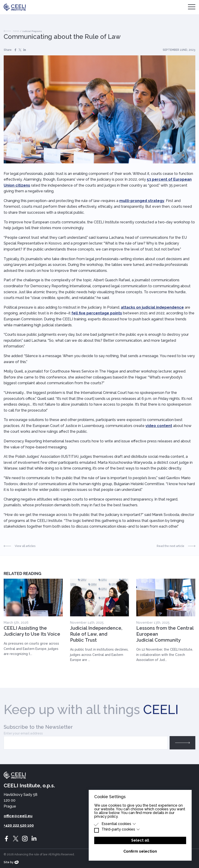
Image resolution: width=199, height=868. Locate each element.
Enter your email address (23, 733)
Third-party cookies (121, 829)
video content (159, 426)
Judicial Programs (32, 31)
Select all (140, 840)
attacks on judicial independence (152, 307)
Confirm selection (140, 851)
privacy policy (106, 816)
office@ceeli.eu (18, 816)
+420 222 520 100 (19, 825)
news (11, 31)
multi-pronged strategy (142, 201)
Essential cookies (119, 824)
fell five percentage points (97, 313)
